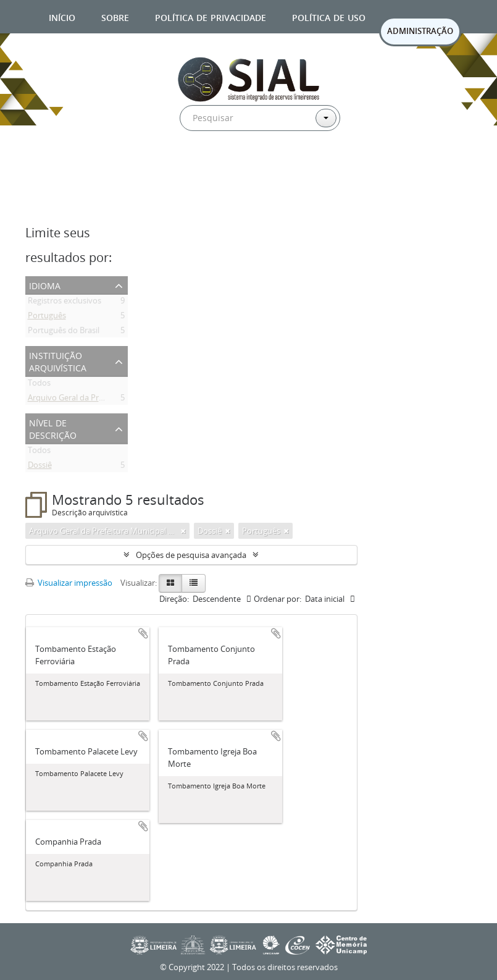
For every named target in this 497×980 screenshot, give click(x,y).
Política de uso (329, 16)
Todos (39, 385)
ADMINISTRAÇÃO (420, 31)
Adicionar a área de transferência (143, 633)
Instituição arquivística (58, 361)
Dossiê (40, 467)
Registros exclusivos (65, 303)
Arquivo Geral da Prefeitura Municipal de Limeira (116, 400)
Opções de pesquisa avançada (191, 555)
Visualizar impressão (69, 583)
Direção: (174, 599)
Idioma (45, 285)
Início (62, 16)
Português (47, 318)
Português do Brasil (64, 332)
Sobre (115, 16)
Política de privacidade (211, 16)
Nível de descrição (53, 428)
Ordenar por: (278, 599)
